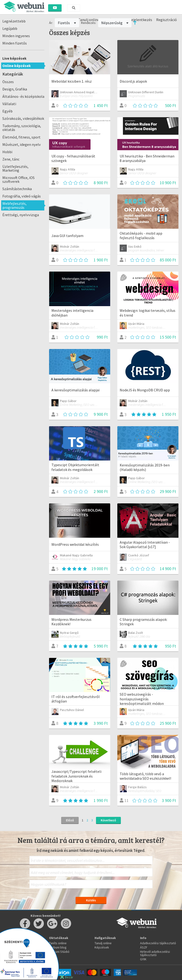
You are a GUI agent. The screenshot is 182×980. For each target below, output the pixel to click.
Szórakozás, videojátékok (23, 118)
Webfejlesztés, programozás (14, 205)
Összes (8, 82)
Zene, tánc (11, 159)
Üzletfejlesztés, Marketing (15, 168)
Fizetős (67, 23)
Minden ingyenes (16, 36)
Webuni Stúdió (59, 952)
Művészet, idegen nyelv (22, 144)
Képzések (102, 947)
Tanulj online (103, 943)
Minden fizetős (15, 43)
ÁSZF (144, 947)
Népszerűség (115, 23)
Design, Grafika (15, 89)
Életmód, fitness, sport (21, 137)
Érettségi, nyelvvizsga (21, 215)
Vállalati (9, 104)
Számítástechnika (17, 189)
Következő (108, 820)
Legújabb (10, 28)
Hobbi (7, 152)
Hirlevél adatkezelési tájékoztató (155, 953)
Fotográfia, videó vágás (22, 196)
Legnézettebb (14, 21)
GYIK (143, 959)
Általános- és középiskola (23, 96)
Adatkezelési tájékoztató (158, 943)
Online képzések (17, 66)
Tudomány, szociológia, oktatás (22, 128)
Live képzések (14, 58)
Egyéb (7, 111)
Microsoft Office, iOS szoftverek (18, 179)
